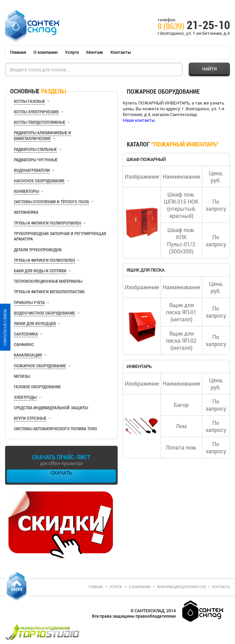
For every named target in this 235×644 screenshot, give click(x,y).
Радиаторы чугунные (36, 160)
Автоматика (26, 212)
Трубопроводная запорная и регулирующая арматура (60, 236)
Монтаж (95, 52)
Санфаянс (24, 344)
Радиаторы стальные (35, 149)
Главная (18, 52)
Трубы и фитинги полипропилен (48, 223)
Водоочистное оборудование (44, 313)
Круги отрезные (30, 418)
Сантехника (26, 334)
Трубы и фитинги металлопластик (49, 292)
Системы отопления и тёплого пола (51, 202)
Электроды (25, 397)
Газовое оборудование (37, 387)
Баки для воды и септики (40, 271)
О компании (45, 52)
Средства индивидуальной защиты (51, 408)
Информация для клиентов (181, 587)
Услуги (72, 52)
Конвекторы (26, 191)
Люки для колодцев (35, 324)
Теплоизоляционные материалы (48, 281)
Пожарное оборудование (40, 366)
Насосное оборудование (39, 181)
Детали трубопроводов (38, 250)
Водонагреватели (32, 170)
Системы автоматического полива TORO (55, 429)
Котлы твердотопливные (40, 122)
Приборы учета (29, 303)
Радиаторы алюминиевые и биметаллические (42, 135)
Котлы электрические (36, 112)
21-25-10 (194, 26)
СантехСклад (32, 27)
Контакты (121, 52)
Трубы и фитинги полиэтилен (44, 260)
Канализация (28, 355)
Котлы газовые (29, 101)
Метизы (22, 376)
